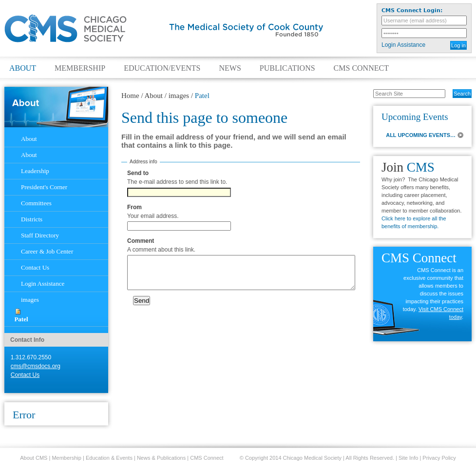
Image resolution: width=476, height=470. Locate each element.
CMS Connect (361, 68)
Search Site (368, 89)
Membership (80, 68)
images (179, 96)
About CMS (34, 458)
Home (130, 96)
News (230, 68)
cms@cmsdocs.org (36, 366)
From (134, 207)
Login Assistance (403, 45)
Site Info (408, 458)
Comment (141, 241)
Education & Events (109, 458)
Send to (138, 173)
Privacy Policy (439, 458)
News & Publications (161, 458)
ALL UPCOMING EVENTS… (421, 135)
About (23, 68)
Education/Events (162, 68)
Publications (287, 68)
